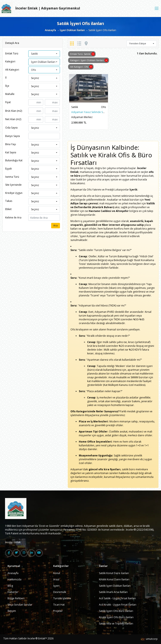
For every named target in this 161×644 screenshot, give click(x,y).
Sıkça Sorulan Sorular (20, 605)
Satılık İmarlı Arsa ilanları (113, 592)
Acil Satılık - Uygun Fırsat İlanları (117, 598)
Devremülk (60, 592)
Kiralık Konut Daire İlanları (114, 579)
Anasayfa (50, 30)
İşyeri (56, 586)
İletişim (12, 611)
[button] (44, 54)
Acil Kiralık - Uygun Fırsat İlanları (118, 605)
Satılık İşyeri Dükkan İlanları (115, 586)
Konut (57, 573)
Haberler (13, 592)
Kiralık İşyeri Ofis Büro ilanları (116, 617)
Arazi (56, 579)
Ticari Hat (59, 605)
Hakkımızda (14, 579)
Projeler (58, 611)
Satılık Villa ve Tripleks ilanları (116, 624)
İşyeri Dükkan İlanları (72, 30)
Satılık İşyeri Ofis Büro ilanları (116, 611)
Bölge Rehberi (16, 598)
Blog (10, 586)
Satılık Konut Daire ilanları (114, 573)
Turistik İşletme (62, 598)
